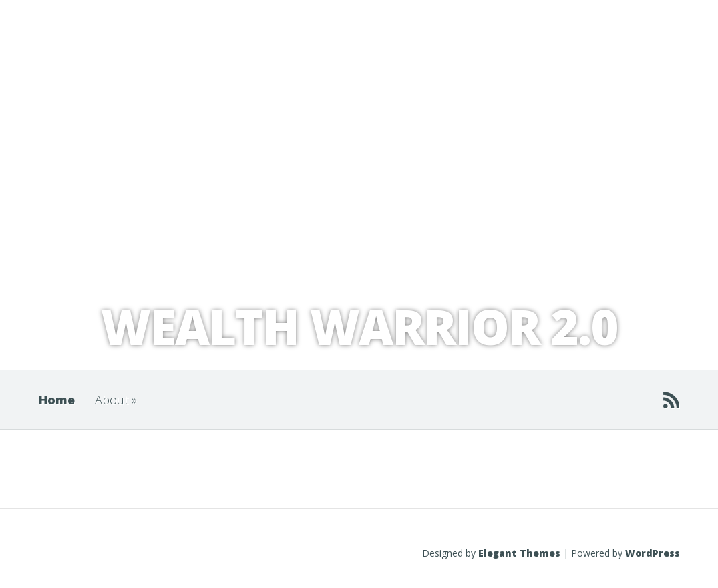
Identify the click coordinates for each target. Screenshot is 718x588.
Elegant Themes (519, 553)
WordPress (653, 553)
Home (57, 400)
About (116, 400)
